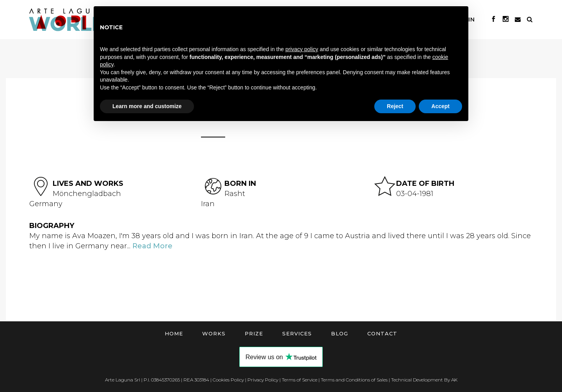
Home (174, 333)
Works (214, 333)
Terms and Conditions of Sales (354, 380)
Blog (340, 333)
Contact (382, 333)
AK (454, 380)
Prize (254, 333)
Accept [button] (440, 106)
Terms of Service (300, 380)
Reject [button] (395, 106)
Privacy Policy (263, 380)
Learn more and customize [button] (147, 106)
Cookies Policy (228, 380)
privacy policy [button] (302, 49)
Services (297, 333)
